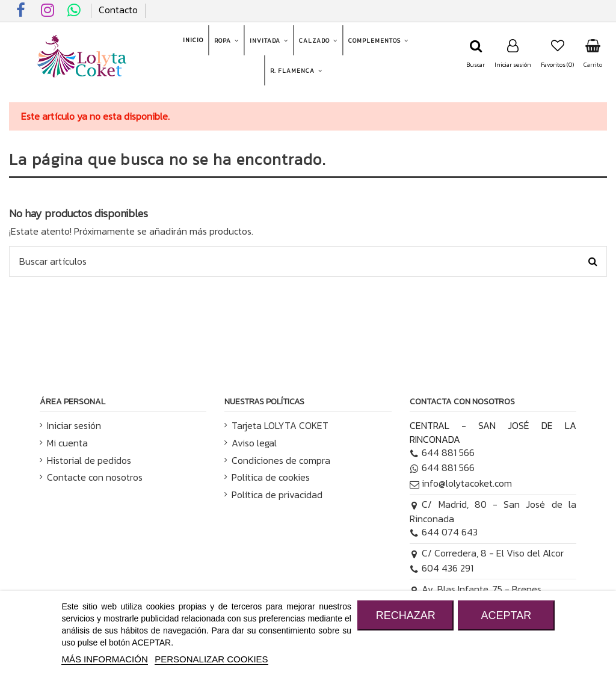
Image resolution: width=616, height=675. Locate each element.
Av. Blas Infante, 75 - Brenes (476, 589)
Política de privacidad (277, 495)
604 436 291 (442, 568)
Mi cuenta (67, 443)
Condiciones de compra (281, 460)
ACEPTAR (506, 615)
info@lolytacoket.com (461, 483)
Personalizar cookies (211, 659)
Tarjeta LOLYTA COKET (280, 425)
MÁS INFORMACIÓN (104, 659)
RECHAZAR (406, 615)
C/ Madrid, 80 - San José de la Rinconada (493, 511)
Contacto (118, 10)
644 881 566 (442, 452)
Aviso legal (254, 443)
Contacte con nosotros (95, 477)
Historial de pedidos (89, 460)
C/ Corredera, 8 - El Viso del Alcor (487, 553)
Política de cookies (271, 477)
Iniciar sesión (74, 425)
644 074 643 (444, 532)
